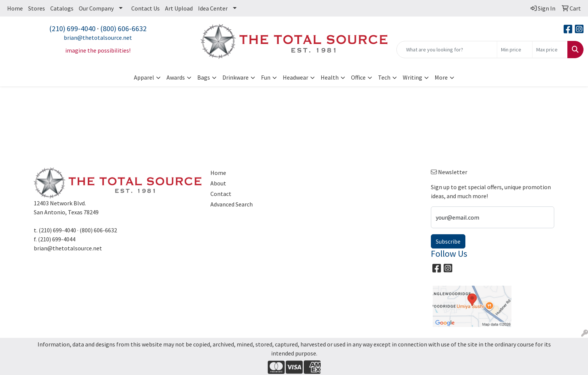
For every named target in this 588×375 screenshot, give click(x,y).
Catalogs (62, 8)
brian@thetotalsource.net (98, 38)
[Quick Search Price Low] (515, 50)
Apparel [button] (144, 77)
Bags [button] (204, 77)
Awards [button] (176, 77)
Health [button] (330, 77)
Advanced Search (232, 204)
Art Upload (179, 8)
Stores (37, 8)
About (218, 183)
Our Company (96, 8)
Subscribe (448, 241)
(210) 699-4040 (72, 28)
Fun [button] (266, 77)
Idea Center (213, 8)
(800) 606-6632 (123, 28)
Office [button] (358, 77)
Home (15, 8)
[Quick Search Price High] (550, 50)
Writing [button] (412, 77)
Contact (221, 194)
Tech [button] (384, 77)
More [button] (441, 77)
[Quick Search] (447, 50)
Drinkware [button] (235, 77)
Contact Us (145, 8)
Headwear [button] (295, 77)
